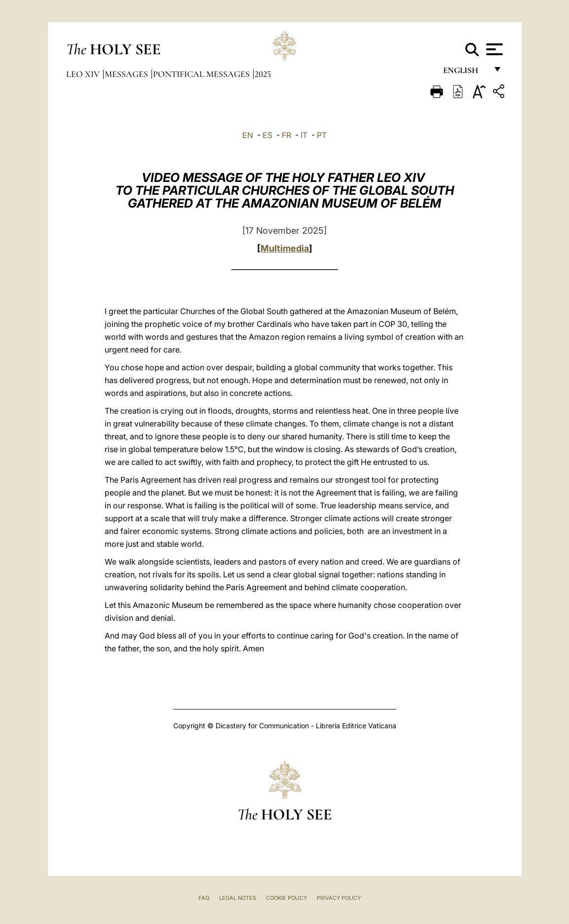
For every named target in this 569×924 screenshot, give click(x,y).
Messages (127, 74)
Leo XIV (84, 74)
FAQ (204, 898)
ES (267, 135)
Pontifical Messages (202, 74)
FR (286, 135)
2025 (263, 74)
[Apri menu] (493, 49)
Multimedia (285, 248)
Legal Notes (238, 898)
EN (248, 135)
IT (304, 135)
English (465, 73)
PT (322, 135)
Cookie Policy (286, 898)
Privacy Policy (339, 898)
